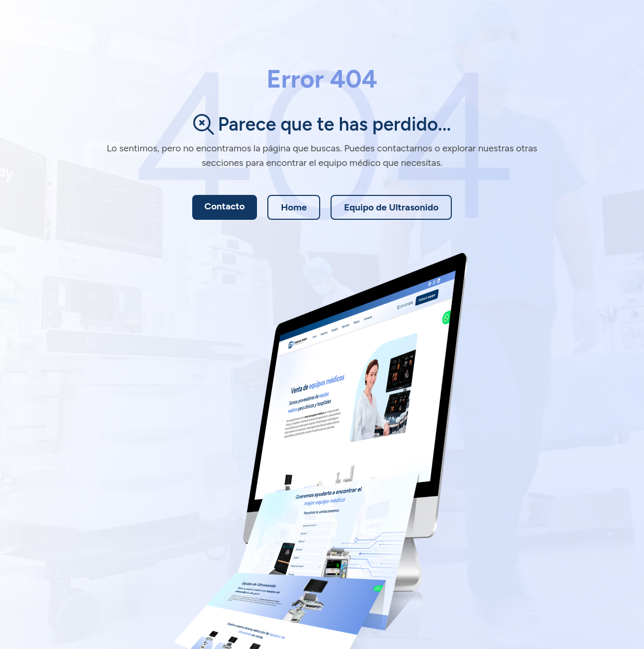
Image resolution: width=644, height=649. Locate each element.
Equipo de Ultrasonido (391, 207)
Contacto (225, 206)
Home (294, 207)
